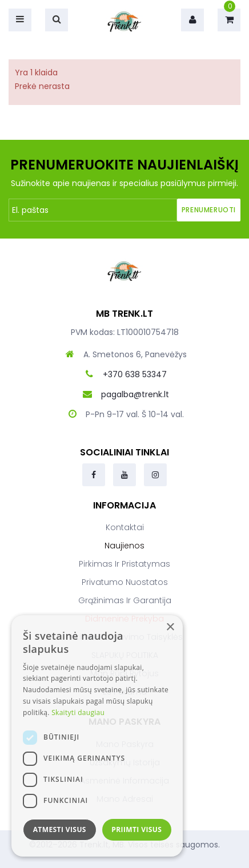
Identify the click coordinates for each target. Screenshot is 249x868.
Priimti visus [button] (136, 829)
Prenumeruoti (209, 210)
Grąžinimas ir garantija (125, 600)
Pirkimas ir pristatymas (124, 564)
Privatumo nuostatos (125, 582)
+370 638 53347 (135, 374)
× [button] (170, 627)
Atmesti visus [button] (60, 829)
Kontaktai (125, 527)
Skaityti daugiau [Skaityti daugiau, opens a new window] (78, 712)
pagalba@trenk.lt (135, 394)
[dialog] (97, 736)
